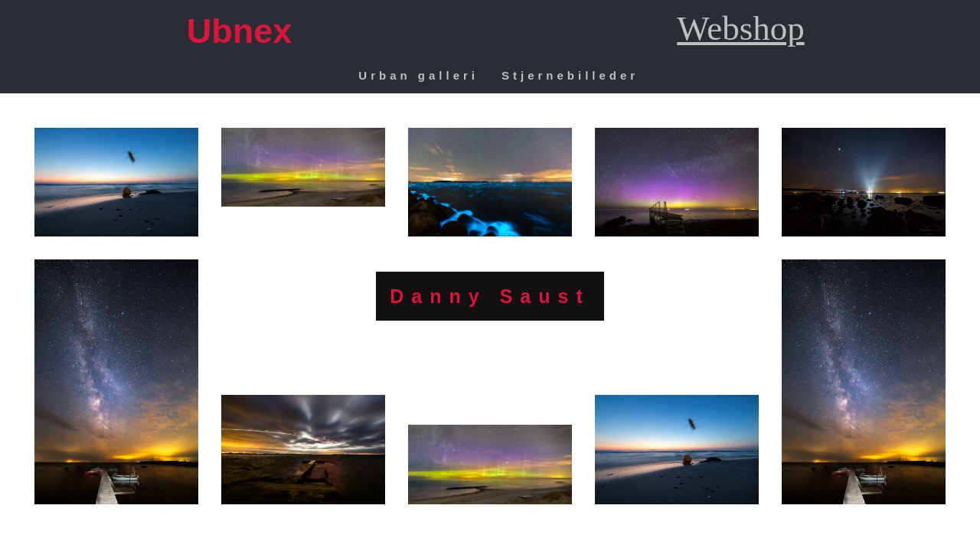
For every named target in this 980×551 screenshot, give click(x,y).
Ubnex (240, 31)
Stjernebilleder (570, 75)
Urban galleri (418, 75)
